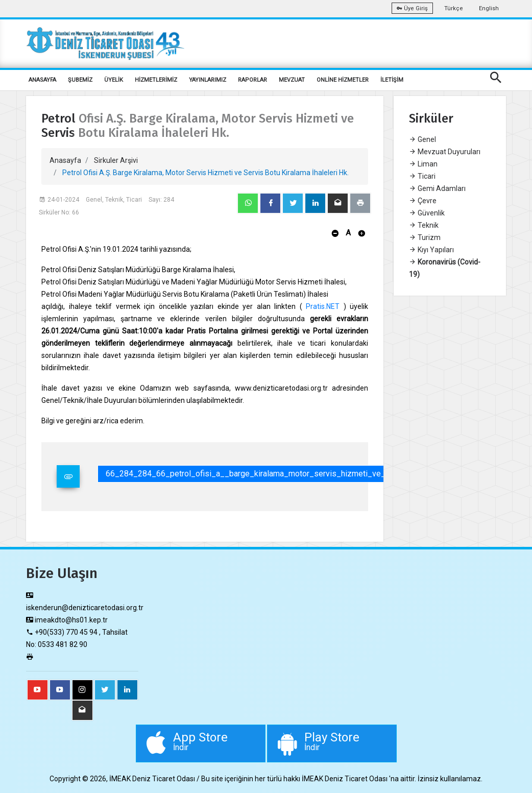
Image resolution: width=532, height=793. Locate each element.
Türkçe (454, 8)
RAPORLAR (252, 80)
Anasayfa (65, 160)
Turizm (425, 237)
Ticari (422, 176)
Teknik (424, 225)
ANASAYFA (42, 80)
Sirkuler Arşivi (116, 160)
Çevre (423, 201)
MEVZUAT (292, 80)
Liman (423, 164)
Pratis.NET (323, 306)
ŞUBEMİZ (80, 80)
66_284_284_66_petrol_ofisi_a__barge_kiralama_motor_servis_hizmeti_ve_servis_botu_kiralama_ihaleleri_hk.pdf (314, 474)
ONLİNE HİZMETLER (343, 80)
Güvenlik (427, 213)
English (489, 8)
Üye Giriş (412, 8)
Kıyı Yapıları (431, 250)
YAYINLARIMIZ (208, 80)
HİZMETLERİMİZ (156, 80)
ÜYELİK (114, 80)
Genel (422, 139)
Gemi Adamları (437, 188)
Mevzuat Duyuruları (445, 152)
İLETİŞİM (392, 80)
